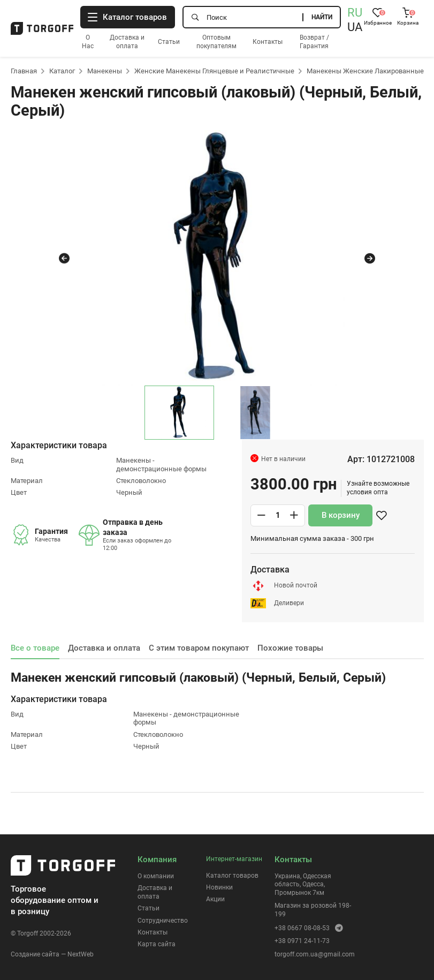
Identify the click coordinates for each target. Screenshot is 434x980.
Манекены (105, 71)
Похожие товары (290, 648)
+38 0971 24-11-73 (302, 941)
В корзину (341, 515)
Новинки (219, 887)
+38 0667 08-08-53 (302, 928)
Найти (322, 17)
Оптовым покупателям (216, 42)
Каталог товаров (232, 876)
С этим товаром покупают (199, 648)
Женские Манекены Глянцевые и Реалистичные (214, 71)
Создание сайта (35, 954)
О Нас (88, 42)
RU (355, 13)
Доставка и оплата (127, 42)
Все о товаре (35, 648)
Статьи (169, 42)
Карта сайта (157, 944)
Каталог (62, 71)
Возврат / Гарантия (314, 42)
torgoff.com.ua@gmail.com (315, 954)
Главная (24, 71)
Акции (215, 899)
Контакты (268, 42)
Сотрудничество (163, 921)
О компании (156, 876)
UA (355, 27)
